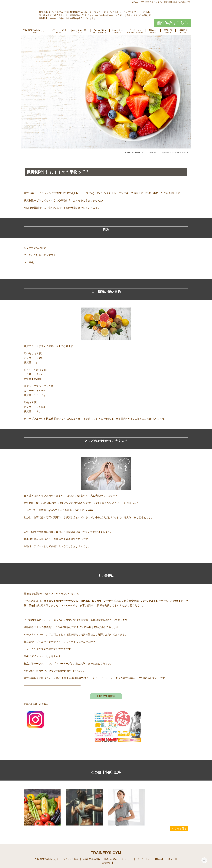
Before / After (100, 30)
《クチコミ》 (135, 30)
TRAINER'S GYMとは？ (35, 30)
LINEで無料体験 (106, 696)
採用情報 (183, 30)
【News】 (153, 30)
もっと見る (181, 829)
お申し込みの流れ (80, 30)
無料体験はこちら (173, 23)
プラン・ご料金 (59, 30)
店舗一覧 (168, 30)
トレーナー (117, 30)
